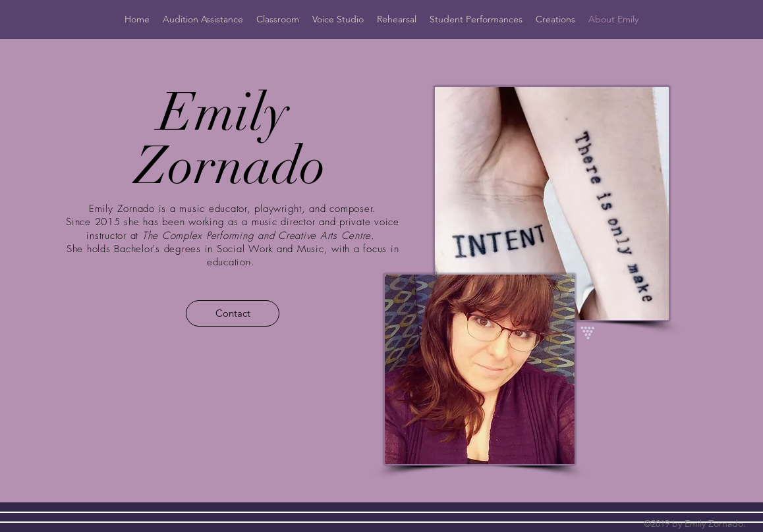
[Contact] (233, 313)
